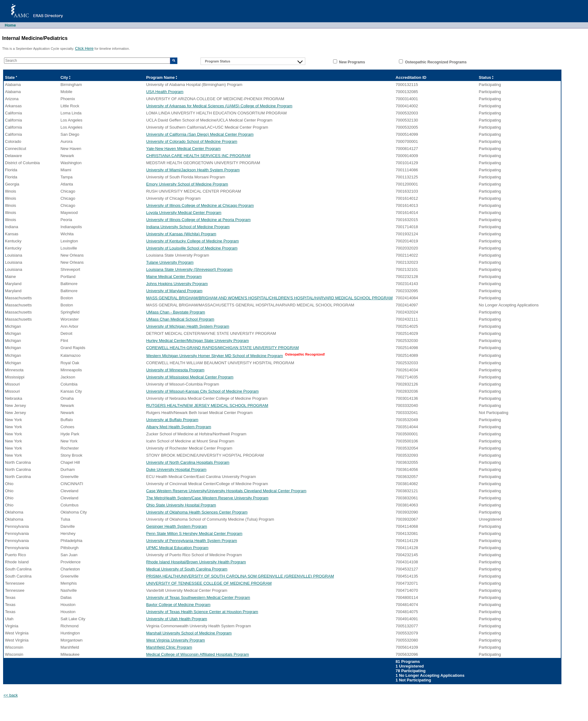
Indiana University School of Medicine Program (188, 227)
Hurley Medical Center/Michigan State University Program (197, 341)
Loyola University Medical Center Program (184, 213)
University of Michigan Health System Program (188, 326)
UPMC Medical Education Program (177, 548)
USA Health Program (165, 92)
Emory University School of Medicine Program (187, 184)
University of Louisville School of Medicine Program (192, 248)
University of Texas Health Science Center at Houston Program (202, 612)
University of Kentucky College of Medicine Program (192, 241)
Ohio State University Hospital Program (181, 505)
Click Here (84, 48)
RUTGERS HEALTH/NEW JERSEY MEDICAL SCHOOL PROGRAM (207, 405)
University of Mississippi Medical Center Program (190, 377)
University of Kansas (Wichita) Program (181, 234)
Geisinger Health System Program (177, 526)
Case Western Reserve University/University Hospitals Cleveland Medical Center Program (226, 491)
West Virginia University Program (176, 640)
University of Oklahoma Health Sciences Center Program (197, 512)
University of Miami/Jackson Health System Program (193, 170)
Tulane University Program (170, 262)
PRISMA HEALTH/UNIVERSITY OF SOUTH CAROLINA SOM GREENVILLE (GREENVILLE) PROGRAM (240, 576)
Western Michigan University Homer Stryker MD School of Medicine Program (215, 356)
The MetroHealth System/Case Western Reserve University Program (207, 498)
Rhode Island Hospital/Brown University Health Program (196, 562)
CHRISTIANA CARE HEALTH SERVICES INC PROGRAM (198, 156)
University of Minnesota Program (175, 370)
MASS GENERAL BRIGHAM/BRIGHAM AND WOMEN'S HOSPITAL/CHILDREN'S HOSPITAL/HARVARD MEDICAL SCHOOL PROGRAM (269, 298)
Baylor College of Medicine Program (178, 605)
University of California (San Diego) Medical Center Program (200, 134)
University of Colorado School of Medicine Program (192, 141)
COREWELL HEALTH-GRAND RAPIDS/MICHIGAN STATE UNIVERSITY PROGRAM (222, 348)
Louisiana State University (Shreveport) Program (189, 269)
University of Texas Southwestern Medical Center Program (198, 597)
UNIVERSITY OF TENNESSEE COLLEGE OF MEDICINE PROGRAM (209, 583)
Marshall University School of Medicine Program (189, 633)
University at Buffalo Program (172, 420)
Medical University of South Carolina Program (187, 569)
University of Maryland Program (174, 291)
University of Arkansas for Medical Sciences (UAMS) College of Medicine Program (219, 106)
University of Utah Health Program (177, 619)
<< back (11, 695)
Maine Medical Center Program (174, 277)
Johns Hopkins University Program (177, 284)
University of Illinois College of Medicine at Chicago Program (200, 205)
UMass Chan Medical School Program (180, 319)
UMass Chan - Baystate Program (176, 312)
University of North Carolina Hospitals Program (188, 462)
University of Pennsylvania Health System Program (192, 541)
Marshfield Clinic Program (169, 647)
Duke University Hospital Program (176, 469)
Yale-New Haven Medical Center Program (183, 149)
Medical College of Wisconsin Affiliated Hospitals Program (198, 654)
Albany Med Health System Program (179, 427)
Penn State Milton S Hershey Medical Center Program (194, 533)
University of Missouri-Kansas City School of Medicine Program (202, 391)
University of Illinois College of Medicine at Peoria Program (198, 220)
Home (10, 25)
